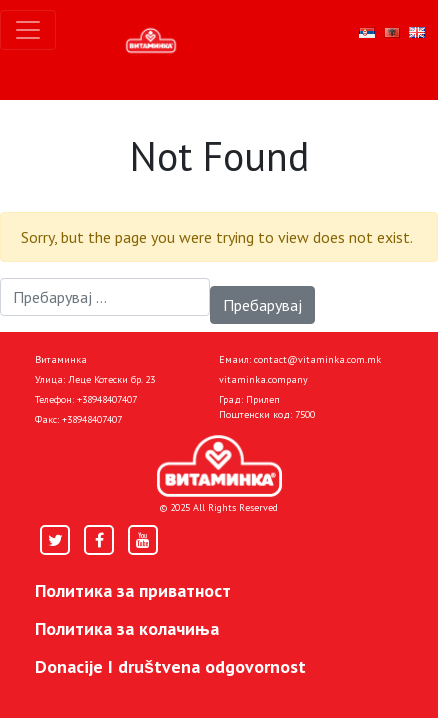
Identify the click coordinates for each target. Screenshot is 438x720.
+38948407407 (107, 399)
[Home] (219, 466)
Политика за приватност (133, 590)
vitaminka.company (263, 379)
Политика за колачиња (127, 628)
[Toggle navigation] (28, 30)
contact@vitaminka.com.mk (317, 359)
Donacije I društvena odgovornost (170, 666)
